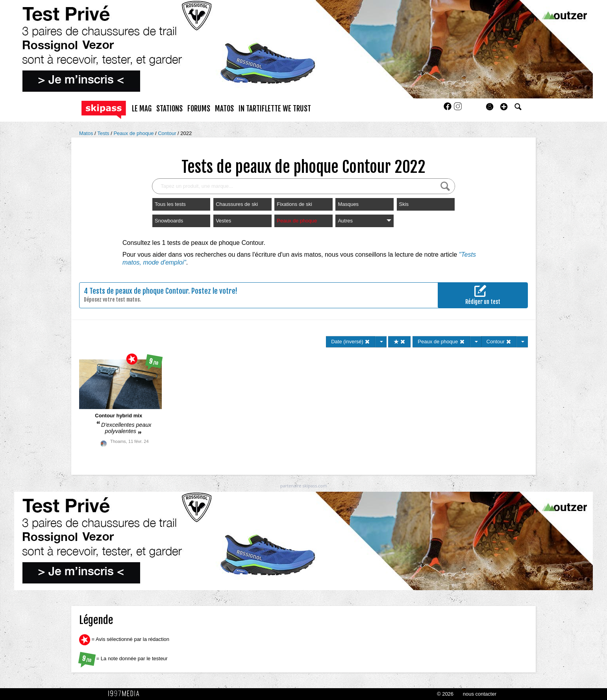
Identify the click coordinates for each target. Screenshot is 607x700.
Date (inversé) (351, 342)
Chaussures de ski (237, 204)
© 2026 (445, 694)
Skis (404, 204)
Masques (348, 204)
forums (199, 109)
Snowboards (169, 221)
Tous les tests (170, 204)
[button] (504, 107)
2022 (186, 133)
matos (224, 109)
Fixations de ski (294, 204)
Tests (104, 133)
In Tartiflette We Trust (275, 109)
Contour (168, 133)
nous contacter (480, 694)
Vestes (223, 221)
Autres (364, 221)
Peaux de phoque (134, 133)
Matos (87, 133)
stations (169, 109)
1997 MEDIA (126, 694)
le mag (142, 109)
